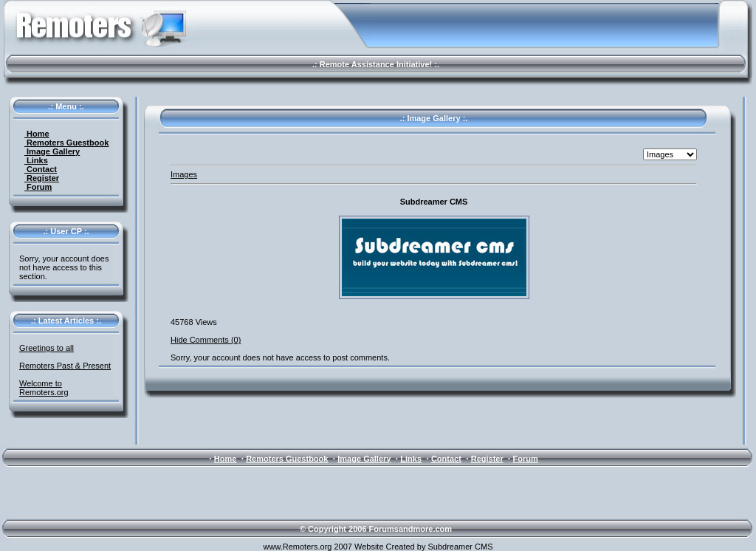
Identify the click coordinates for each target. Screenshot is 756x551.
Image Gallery (52, 151)
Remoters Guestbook (66, 143)
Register (42, 178)
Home (37, 134)
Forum (38, 187)
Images (184, 174)
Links (36, 160)
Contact (41, 169)
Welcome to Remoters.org (44, 388)
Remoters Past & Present (65, 366)
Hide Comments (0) (206, 340)
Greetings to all (47, 348)
